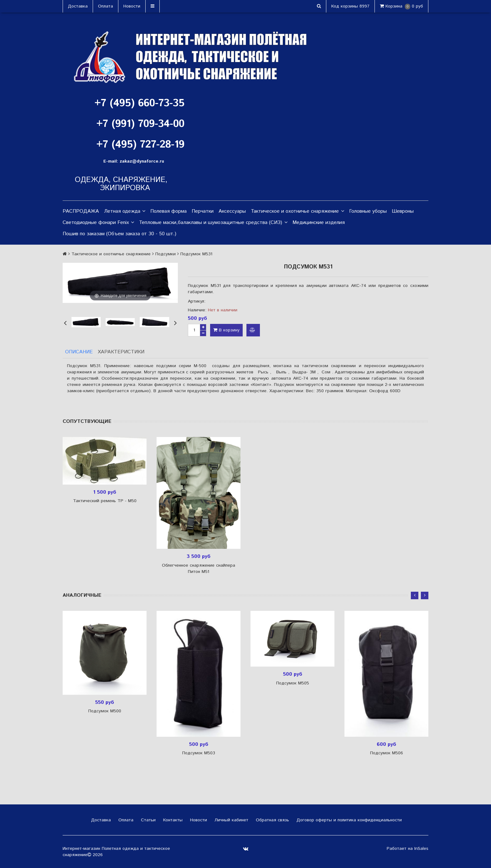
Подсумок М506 (387, 753)
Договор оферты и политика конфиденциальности (348, 820)
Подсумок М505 (293, 683)
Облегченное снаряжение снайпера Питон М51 (199, 569)
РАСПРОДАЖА (81, 211)
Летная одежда (125, 211)
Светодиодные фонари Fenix (98, 223)
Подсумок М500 (105, 711)
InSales (421, 849)
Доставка (78, 6)
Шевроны (403, 211)
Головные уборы (368, 211)
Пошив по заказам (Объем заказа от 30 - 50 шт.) (119, 234)
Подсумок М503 (199, 753)
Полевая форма (168, 211)
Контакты (172, 820)
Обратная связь (272, 820)
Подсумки (165, 254)
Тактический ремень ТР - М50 (105, 501)
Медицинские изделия (319, 223)
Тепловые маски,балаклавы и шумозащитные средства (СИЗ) (213, 223)
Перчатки (203, 211)
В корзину (226, 330)
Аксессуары (232, 211)
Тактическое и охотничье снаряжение (297, 211)
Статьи (147, 820)
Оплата (106, 6)
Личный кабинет (231, 820)
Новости (132, 6)
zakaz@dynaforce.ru (142, 161)
